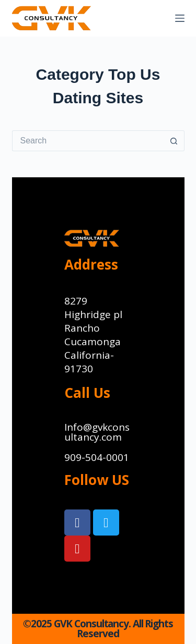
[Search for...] (88, 141)
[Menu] (180, 18)
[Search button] (174, 141)
